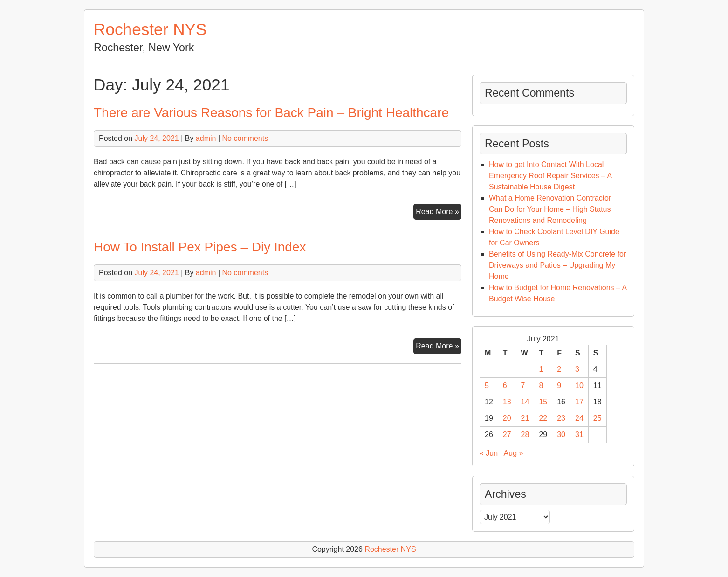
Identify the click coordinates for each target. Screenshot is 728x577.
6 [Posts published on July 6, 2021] (505, 386)
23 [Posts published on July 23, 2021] (561, 418)
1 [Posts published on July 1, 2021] (541, 369)
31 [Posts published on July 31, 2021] (579, 434)
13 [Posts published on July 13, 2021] (507, 402)
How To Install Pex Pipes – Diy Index (200, 247)
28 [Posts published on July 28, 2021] (525, 434)
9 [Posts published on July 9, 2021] (559, 386)
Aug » (514, 453)
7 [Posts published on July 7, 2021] (523, 386)
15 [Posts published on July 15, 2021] (543, 402)
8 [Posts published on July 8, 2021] (541, 386)
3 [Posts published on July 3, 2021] (577, 369)
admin (206, 138)
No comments (245, 138)
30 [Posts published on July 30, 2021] (561, 434)
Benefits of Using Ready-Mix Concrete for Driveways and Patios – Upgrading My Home (557, 265)
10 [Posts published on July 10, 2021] (579, 386)
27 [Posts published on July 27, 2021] (507, 434)
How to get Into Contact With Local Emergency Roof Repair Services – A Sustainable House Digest (550, 176)
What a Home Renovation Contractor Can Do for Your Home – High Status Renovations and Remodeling (550, 209)
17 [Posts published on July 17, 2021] (579, 402)
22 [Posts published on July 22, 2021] (543, 418)
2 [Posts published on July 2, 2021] (559, 369)
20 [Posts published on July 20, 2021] (507, 418)
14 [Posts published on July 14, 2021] (525, 402)
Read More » (439, 213)
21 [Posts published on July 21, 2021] (525, 418)
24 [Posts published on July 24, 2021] (579, 418)
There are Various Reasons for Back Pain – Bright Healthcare (271, 113)
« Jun (489, 453)
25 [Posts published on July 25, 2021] (598, 418)
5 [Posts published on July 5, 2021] (487, 386)
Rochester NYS (150, 29)
